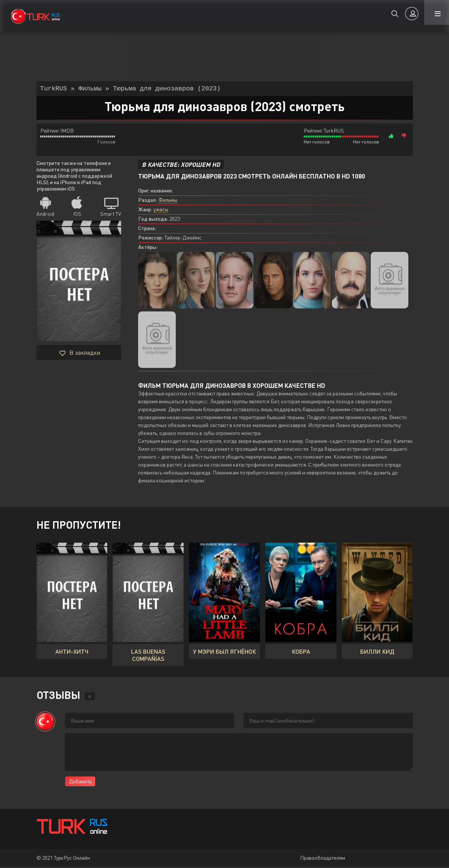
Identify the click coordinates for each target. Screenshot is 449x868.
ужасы (161, 211)
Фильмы (168, 201)
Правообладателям (323, 859)
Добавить (80, 783)
